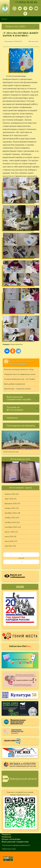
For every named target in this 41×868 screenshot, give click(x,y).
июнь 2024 (9, 541)
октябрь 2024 (10, 522)
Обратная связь (9, 849)
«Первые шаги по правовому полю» (20, 374)
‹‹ (22, 555)
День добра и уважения (14, 384)
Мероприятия (16, 344)
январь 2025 (10, 508)
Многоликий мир (11, 452)
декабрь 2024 (11, 513)
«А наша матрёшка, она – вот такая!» (20, 379)
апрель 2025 (10, 494)
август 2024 (10, 532)
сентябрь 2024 (11, 527)
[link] (20, 27)
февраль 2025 (11, 503)
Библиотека (20, 646)
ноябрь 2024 (10, 518)
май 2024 (9, 546)
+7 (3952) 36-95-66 (26, 2)
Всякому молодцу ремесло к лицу (19, 369)
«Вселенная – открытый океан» (17, 389)
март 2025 (9, 499)
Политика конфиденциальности (16, 845)
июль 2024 (9, 536)
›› (22, 562)
